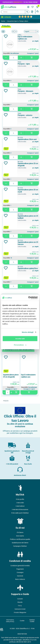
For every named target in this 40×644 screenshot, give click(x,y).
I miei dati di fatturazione (20, 510)
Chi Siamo (20, 532)
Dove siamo (20, 536)
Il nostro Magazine (20, 612)
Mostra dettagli (28, 332)
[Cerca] (15, 12)
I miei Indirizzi (20, 506)
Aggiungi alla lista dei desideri (6, 36)
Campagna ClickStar (20, 546)
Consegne (20, 572)
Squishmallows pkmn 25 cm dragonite (28, 165)
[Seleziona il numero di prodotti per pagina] (14, 31)
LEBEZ (19, 35)
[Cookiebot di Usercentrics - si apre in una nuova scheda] (28, 298)
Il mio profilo (20, 499)
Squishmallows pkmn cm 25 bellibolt (28, 217)
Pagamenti (20, 569)
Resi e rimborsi (20, 579)
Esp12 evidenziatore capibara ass (25, 38)
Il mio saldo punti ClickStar (20, 513)
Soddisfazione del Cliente (20, 543)
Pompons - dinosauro (25, 91)
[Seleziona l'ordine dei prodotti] (31, 31)
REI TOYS (20, 138)
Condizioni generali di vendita (20, 566)
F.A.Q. (20, 606)
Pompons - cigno (24, 64)
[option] (11, 374)
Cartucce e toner (20, 609)
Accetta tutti (20, 339)
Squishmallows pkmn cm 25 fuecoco (28, 243)
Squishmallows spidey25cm (28, 268)
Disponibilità (7, 53)
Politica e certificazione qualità (20, 539)
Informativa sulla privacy (10, 621)
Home (3, 21)
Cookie (22, 621)
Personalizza (20, 345)
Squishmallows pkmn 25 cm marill (28, 191)
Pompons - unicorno (25, 115)
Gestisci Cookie (32, 621)
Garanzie (20, 576)
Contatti (20, 599)
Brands (20, 602)
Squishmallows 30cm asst (27, 139)
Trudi (19, 62)
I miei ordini (20, 503)
